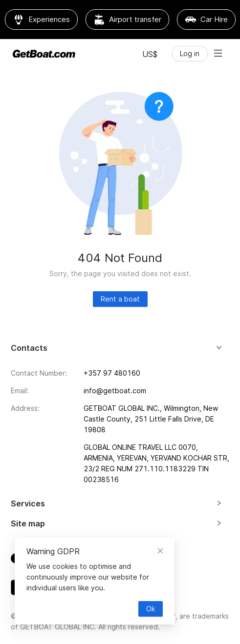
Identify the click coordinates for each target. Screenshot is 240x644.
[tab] (120, 352)
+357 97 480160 (112, 373)
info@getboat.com (115, 391)
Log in (190, 53)
